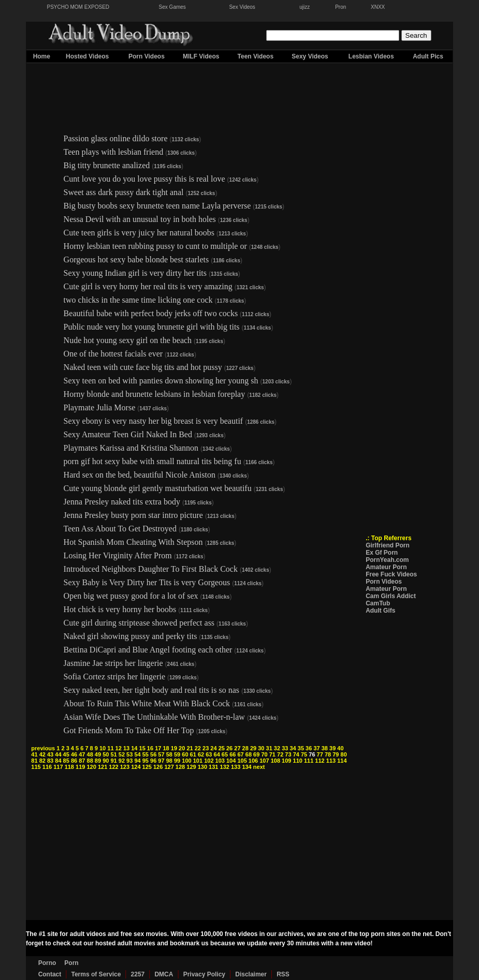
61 (193, 754)
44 (58, 754)
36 (309, 748)
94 (137, 761)
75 (304, 754)
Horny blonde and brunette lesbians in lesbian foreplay (155, 394)
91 (113, 761)
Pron (340, 7)
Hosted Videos (87, 56)
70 (264, 754)
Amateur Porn (386, 567)
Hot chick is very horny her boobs (120, 609)
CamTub (378, 603)
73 (288, 754)
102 (209, 761)
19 (174, 748)
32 (277, 748)
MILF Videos (201, 56)
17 (158, 748)
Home (42, 56)
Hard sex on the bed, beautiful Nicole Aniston (140, 475)
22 (198, 748)
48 (90, 754)
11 (110, 748)
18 (166, 748)
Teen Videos (256, 56)
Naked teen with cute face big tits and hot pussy (144, 367)
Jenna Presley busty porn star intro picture (133, 515)
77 (320, 754)
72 (280, 754)
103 (220, 761)
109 (286, 761)
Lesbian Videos (371, 56)
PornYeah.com (387, 560)
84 (58, 761)
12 (119, 748)
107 (264, 761)
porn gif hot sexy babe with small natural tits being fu (153, 461)
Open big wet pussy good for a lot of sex (132, 596)
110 (298, 761)
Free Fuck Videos (391, 574)
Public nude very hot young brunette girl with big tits (152, 327)
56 (153, 754)
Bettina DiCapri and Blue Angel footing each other (148, 650)
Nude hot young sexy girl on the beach (129, 340)
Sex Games (172, 7)
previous (43, 748)
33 (285, 748)
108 (275, 761)
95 (146, 761)
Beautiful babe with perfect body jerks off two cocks (151, 313)
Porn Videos (147, 56)
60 (185, 754)
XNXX (378, 7)
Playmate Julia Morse (100, 407)
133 (236, 767)
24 (213, 748)
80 (344, 754)
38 (325, 748)
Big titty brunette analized (107, 165)
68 (249, 754)
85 (66, 761)
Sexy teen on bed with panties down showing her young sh (161, 381)
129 (191, 767)
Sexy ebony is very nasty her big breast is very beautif (154, 421)
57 (161, 754)
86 (74, 761)
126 (158, 767)
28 (245, 748)
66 (233, 754)
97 (161, 761)
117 (58, 767)
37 (316, 748)
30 (261, 748)
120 (91, 767)
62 (201, 754)
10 (103, 748)
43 (50, 754)
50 (106, 754)
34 (293, 748)
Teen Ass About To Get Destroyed (120, 529)
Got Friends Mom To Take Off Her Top (129, 730)
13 (126, 748)
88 (90, 761)
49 (98, 754)
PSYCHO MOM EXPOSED (78, 7)
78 (328, 754)
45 (66, 754)
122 (113, 767)
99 (177, 761)
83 (50, 761)
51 (113, 754)
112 (320, 761)
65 (225, 754)
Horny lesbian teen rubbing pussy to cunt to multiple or (155, 246)
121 (103, 767)
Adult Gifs (380, 611)
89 (98, 761)
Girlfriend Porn (388, 545)
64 (217, 754)
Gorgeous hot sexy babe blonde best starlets (136, 259)
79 (336, 754)
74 (296, 754)
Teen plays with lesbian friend (114, 152)
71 (272, 754)
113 (331, 761)
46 (74, 754)
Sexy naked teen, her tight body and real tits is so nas (151, 690)
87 (82, 761)
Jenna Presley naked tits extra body (123, 502)
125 (147, 767)
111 (309, 761)
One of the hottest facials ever (113, 354)
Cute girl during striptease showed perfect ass (140, 623)
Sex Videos (242, 7)
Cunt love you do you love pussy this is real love (144, 179)
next (259, 767)
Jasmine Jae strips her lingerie (113, 663)
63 (209, 754)
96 (153, 761)
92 (122, 761)
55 (146, 754)
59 (177, 754)
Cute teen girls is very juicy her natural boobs (139, 233)
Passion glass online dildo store (116, 138)
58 (169, 754)
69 (256, 754)
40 (340, 748)
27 (237, 748)
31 (269, 748)
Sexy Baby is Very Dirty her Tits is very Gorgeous (148, 582)
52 (122, 754)
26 (229, 748)
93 (129, 761)
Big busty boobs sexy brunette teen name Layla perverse (158, 206)
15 (142, 748)
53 (129, 754)
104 (231, 761)
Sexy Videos (310, 56)
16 (150, 748)
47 (82, 754)
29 (253, 748)
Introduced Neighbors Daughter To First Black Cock (151, 569)
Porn (71, 963)
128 (180, 767)
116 (47, 767)
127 (169, 767)
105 (242, 761)
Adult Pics (428, 56)
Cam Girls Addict (391, 596)
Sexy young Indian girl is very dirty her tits (135, 273)
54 (137, 754)
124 (136, 767)
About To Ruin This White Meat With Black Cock (147, 703)
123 (125, 767)
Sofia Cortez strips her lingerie (114, 677)
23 (206, 748)
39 (332, 748)
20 (182, 748)
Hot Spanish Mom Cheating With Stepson (133, 542)
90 (106, 761)
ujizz (304, 7)
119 (80, 767)
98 (169, 761)
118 (69, 767)
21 (190, 748)
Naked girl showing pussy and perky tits (130, 636)
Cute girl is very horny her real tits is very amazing (148, 286)
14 (134, 748)
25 (222, 748)
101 (198, 761)
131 (213, 767)
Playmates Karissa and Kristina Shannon (131, 448)
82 (42, 761)
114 (342, 761)
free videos (241, 934)
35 (301, 748)
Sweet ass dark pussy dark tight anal (124, 192)
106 (253, 761)
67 (240, 754)
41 (34, 754)
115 (36, 767)
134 (246, 767)
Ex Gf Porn (382, 553)
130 (202, 767)
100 (186, 761)
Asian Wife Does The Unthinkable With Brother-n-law (154, 717)
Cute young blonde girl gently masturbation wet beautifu (158, 488)
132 (225, 767)
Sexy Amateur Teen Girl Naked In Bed (128, 434)
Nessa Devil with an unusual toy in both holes (140, 219)
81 (34, 761)
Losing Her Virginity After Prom (118, 555)
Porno (47, 963)
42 (42, 754)
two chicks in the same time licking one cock (138, 300)
